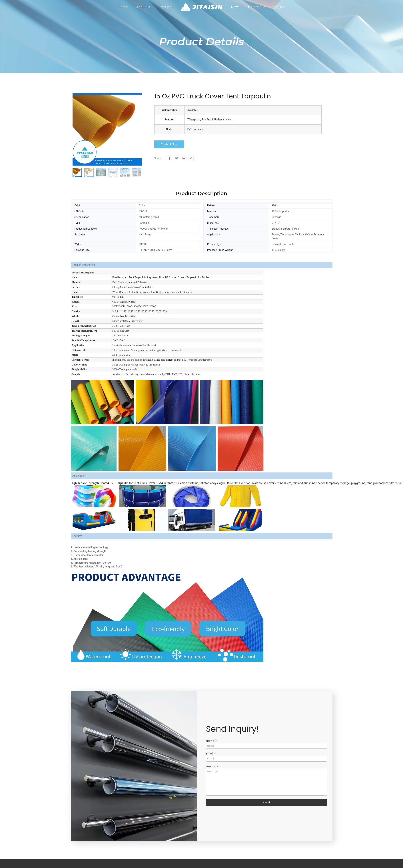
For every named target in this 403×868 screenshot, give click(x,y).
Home (123, 7)
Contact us (257, 7)
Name (210, 741)
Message (212, 767)
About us (143, 7)
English (279, 7)
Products (166, 7)
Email (210, 754)
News (235, 7)
